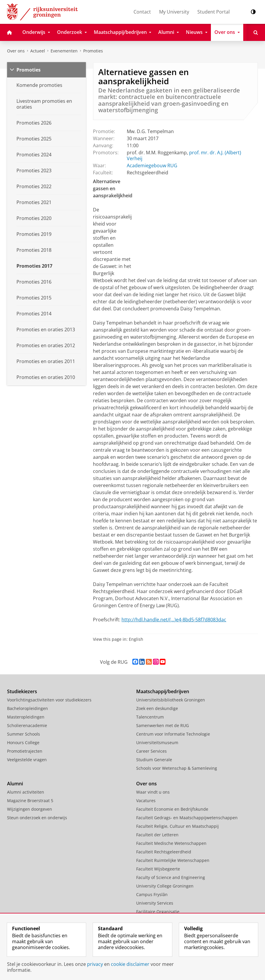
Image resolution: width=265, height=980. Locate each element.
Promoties (93, 51)
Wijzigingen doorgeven (30, 809)
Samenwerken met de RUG (162, 725)
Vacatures (146, 801)
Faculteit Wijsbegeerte (158, 869)
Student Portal (214, 12)
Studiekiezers (22, 691)
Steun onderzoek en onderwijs (37, 818)
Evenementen (64, 51)
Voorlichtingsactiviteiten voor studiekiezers (49, 700)
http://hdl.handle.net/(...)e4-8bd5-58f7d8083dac (174, 620)
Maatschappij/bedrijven (163, 691)
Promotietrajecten (25, 751)
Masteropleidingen (26, 717)
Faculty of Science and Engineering (171, 877)
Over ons (16, 51)
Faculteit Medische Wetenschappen (171, 843)
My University (174, 12)
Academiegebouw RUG (152, 165)
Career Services (151, 751)
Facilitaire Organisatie (158, 912)
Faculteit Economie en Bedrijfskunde (172, 809)
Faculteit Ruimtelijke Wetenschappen (173, 860)
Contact (142, 12)
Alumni (15, 784)
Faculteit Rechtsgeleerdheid (164, 852)
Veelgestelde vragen (27, 760)
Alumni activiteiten (26, 792)
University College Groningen (165, 886)
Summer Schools (24, 734)
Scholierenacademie (27, 725)
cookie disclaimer (130, 964)
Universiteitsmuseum (157, 743)
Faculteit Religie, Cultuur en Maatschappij (177, 826)
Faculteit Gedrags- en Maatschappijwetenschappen (187, 818)
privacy (95, 964)
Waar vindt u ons (153, 792)
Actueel (38, 51)
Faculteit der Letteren (157, 835)
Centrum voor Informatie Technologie (173, 734)
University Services (155, 903)
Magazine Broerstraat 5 (30, 801)
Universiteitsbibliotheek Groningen (171, 700)
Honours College (23, 743)
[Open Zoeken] (256, 32)
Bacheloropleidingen (27, 708)
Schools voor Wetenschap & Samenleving (177, 768)
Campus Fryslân (152, 894)
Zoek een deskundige (157, 708)
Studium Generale (154, 760)
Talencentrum (150, 717)
